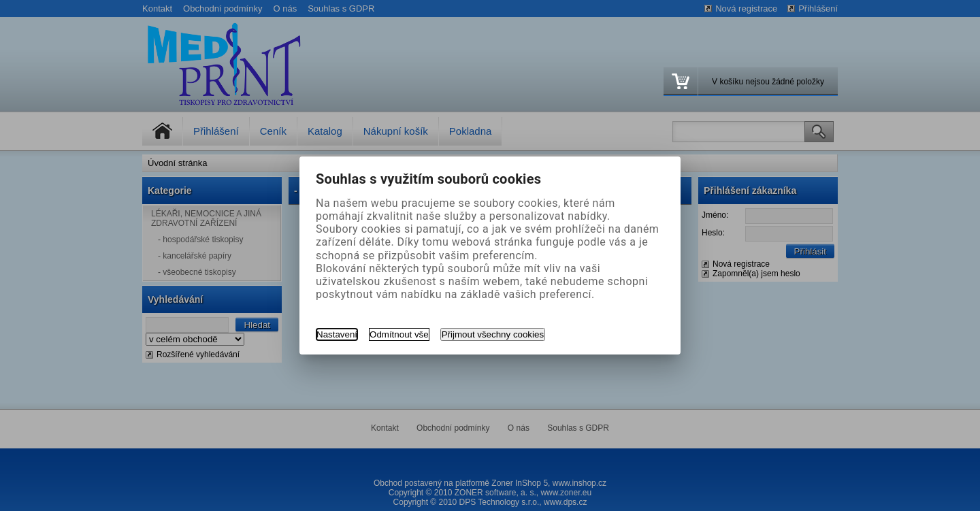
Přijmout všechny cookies (493, 334)
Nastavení (337, 334)
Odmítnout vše (399, 334)
